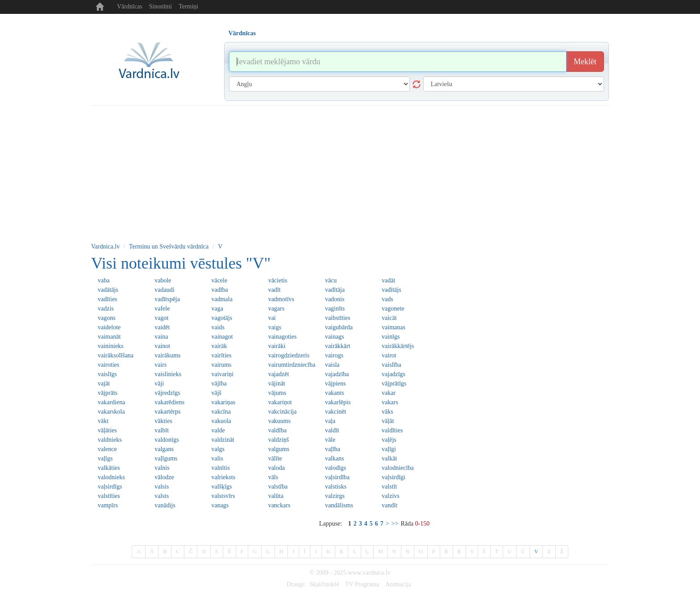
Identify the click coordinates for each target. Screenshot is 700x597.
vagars (277, 309)
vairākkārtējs (398, 346)
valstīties (109, 496)
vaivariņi (222, 374)
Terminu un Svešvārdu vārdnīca (169, 247)
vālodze (164, 477)
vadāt (388, 280)
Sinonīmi (160, 6)
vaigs (275, 327)
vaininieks (111, 346)
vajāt (104, 383)
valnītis (220, 468)
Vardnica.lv (105, 247)
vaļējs (389, 440)
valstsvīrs (223, 496)
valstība (278, 487)
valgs (218, 449)
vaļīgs (105, 458)
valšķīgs (221, 487)
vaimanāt (109, 337)
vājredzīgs (167, 393)
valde (218, 430)
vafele (162, 309)
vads (387, 299)
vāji (159, 383)
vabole (163, 280)
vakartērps (167, 412)
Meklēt (585, 62)
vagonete (393, 309)
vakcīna (221, 412)
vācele (219, 280)
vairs (160, 365)
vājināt (277, 383)
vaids (218, 327)
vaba (104, 280)
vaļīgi (389, 449)
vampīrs (108, 505)
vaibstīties (338, 318)
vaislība (392, 365)
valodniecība (398, 468)
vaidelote (109, 327)
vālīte (275, 458)
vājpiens (335, 383)
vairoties (108, 365)
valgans (164, 449)
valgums (279, 449)
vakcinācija (283, 412)
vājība (219, 383)
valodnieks (111, 477)
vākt (103, 421)
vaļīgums (166, 458)
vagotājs (222, 318)
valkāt (389, 458)
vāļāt (388, 421)
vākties (163, 421)
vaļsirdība (337, 477)
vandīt (390, 505)
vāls (273, 477)
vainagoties (283, 337)
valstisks (336, 487)
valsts (162, 496)
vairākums (167, 355)
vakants (335, 393)
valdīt (332, 430)
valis (217, 458)
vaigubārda (339, 327)
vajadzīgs (394, 374)
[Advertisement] (350, 173)
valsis (162, 487)
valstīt (389, 487)
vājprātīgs (394, 383)
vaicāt (389, 318)
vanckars (279, 505)
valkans (335, 458)
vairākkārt (338, 346)
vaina (161, 337)
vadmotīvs (281, 299)
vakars (390, 402)
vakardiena (111, 402)
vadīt (275, 290)
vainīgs (391, 337)
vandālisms (339, 505)
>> (395, 524)
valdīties (392, 430)
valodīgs (335, 468)
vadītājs (392, 290)
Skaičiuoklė (324, 584)
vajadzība (337, 374)
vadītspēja (167, 299)
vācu (331, 280)
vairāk (219, 346)
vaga (217, 309)
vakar (389, 393)
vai (272, 318)
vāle (330, 440)
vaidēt (162, 327)
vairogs (334, 355)
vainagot (222, 337)
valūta (276, 496)
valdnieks (110, 440)
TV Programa (362, 584)
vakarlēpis (338, 402)
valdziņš (279, 440)
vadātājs (108, 290)
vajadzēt (279, 374)
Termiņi (188, 6)
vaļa (330, 421)
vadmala (222, 299)
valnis (162, 468)
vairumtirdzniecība (292, 365)
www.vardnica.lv (369, 573)
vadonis (335, 299)
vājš (216, 393)
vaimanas (394, 327)
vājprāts (108, 393)
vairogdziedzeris (289, 355)
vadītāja (335, 290)
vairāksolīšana (116, 355)
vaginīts (335, 309)
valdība (277, 430)
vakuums (280, 421)
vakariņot (280, 402)
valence (107, 449)
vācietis (278, 280)
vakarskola (111, 412)
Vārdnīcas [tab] (242, 33)
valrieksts (223, 477)
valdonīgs (167, 440)
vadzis (106, 309)
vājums (277, 393)
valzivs (391, 496)
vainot (162, 346)
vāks (387, 412)
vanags (220, 505)
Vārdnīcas (130, 6)
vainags (335, 337)
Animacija (398, 584)
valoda (277, 468)
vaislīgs (107, 374)
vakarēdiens (169, 402)
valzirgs (335, 496)
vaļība (333, 449)
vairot (389, 355)
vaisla (332, 365)
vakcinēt (335, 412)
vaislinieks (168, 374)
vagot (161, 318)
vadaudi (164, 290)
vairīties (221, 355)
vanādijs (165, 505)
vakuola (221, 421)
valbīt (162, 430)
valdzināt (223, 440)
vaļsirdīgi (394, 477)
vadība (219, 290)
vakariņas (223, 402)
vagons (107, 318)
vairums (221, 365)
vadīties (108, 299)
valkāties (109, 468)
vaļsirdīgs (110, 487)
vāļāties (107, 430)
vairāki (277, 346)
